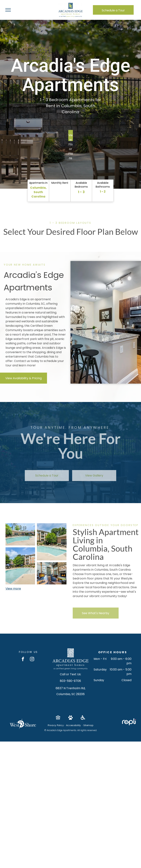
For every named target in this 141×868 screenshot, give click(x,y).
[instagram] (32, 659)
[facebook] (23, 659)
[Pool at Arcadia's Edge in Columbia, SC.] (20, 566)
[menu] (8, 10)
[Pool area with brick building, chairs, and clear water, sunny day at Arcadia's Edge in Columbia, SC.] (20, 534)
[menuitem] (56, 725)
